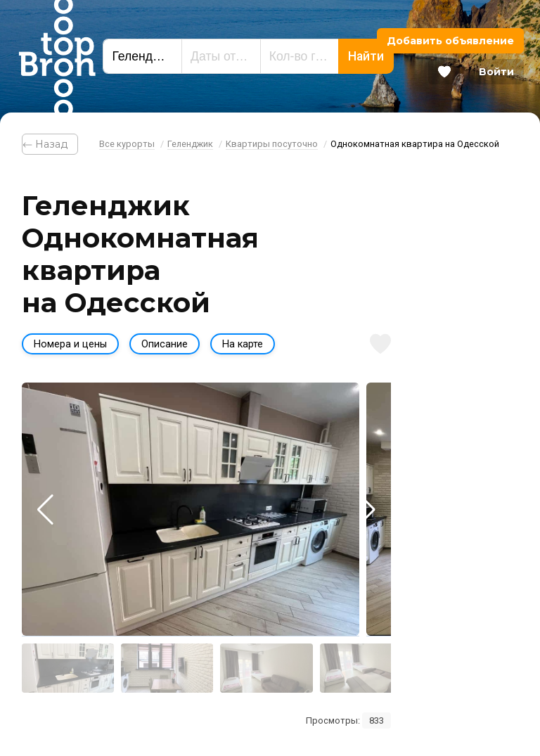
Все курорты (127, 144)
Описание (165, 344)
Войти (496, 72)
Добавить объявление (450, 41)
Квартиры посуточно (272, 144)
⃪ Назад (50, 144)
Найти (366, 56)
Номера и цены (70, 344)
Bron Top (57, 56)
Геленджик (190, 144)
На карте (243, 344)
